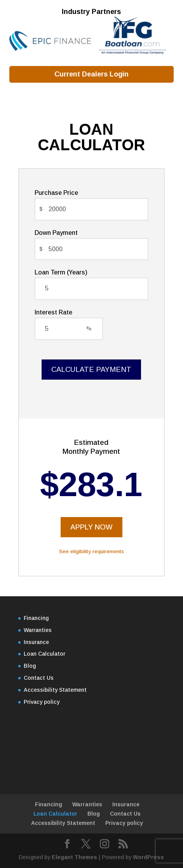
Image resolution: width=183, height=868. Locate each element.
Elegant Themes (74, 857)
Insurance (36, 642)
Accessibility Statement (55, 690)
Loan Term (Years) (61, 272)
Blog (30, 666)
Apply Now (91, 527)
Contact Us (39, 678)
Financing (36, 618)
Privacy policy (42, 702)
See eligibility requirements (91, 551)
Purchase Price (56, 193)
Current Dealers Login (91, 74)
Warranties (38, 630)
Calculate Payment (91, 369)
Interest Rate (53, 312)
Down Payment (56, 233)
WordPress (148, 857)
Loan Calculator (44, 654)
